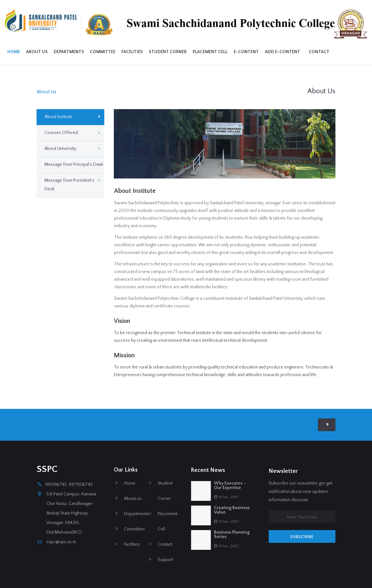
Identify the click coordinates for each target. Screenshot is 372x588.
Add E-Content (320, 52)
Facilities (170, 52)
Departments (107, 52)
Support (165, 560)
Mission (124, 355)
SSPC (47, 469)
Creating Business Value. (232, 510)
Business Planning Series (232, 535)
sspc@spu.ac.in (61, 542)
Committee (141, 52)
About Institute (59, 117)
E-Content (284, 52)
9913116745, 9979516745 (69, 485)
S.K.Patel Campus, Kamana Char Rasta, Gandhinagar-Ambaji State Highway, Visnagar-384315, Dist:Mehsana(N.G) (71, 513)
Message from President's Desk (69, 185)
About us (75, 52)
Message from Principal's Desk (74, 164)
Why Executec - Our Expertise (230, 486)
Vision (122, 321)
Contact (357, 52)
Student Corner (206, 52)
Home (52, 52)
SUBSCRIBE (302, 537)
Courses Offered (61, 133)
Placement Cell (248, 52)
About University (60, 149)
